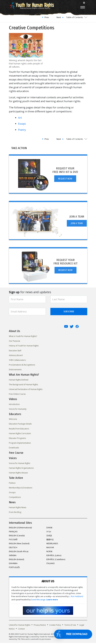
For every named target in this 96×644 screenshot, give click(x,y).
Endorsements (15, 371)
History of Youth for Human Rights (24, 347)
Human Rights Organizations (21, 469)
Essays (22, 124)
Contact (21, 630)
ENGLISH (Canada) (17, 537)
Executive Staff (15, 352)
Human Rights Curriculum (20, 435)
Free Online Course (17, 395)
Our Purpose (15, 342)
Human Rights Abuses (18, 474)
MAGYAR (50, 549)
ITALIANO (51, 564)
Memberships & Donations (21, 489)
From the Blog (15, 513)
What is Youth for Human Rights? (23, 337)
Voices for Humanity (18, 410)
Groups (12, 494)
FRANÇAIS (13, 533)
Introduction (14, 405)
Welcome (13, 420)
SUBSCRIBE (69, 313)
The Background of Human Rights (23, 386)
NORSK (49, 553)
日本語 (49, 537)
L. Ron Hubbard (76, 598)
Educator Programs (17, 439)
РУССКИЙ (13, 541)
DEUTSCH (13, 549)
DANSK (49, 529)
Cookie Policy (55, 626)
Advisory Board (16, 356)
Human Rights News (18, 508)
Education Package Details (20, 425)
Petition (12, 484)
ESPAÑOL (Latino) (54, 556)
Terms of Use (70, 626)
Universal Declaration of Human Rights (26, 390)
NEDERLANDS (52, 545)
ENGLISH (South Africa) (19, 553)
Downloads (14, 449)
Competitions (15, 498)
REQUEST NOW (65, 180)
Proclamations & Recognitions (22, 366)
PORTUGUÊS (14, 568)
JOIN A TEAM (77, 224)
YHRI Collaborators (17, 361)
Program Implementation (20, 444)
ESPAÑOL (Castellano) (56, 560)
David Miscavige (38, 601)
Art (20, 118)
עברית (49, 533)
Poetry (22, 130)
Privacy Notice (40, 626)
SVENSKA (13, 556)
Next (59, 17)
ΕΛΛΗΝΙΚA (13, 564)
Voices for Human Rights (20, 464)
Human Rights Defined (19, 381)
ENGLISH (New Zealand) (19, 545)
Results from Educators (19, 430)
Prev (47, 17)
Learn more (52, 601)
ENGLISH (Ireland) (16, 560)
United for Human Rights (20, 626)
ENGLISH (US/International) (20, 529)
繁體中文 (50, 541)
